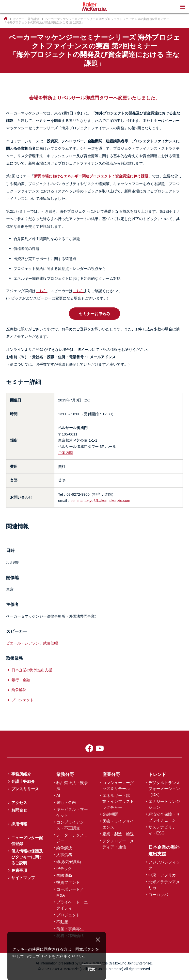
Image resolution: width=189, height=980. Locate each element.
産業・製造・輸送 (118, 834)
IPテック (64, 869)
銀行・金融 (21, 680)
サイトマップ (23, 878)
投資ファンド (68, 882)
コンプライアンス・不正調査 (70, 825)
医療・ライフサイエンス (118, 824)
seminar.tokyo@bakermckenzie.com (100, 500)
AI (58, 796)
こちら (41, 291)
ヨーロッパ (158, 895)
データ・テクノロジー (72, 838)
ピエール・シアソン (23, 643)
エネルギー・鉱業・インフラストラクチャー (118, 801)
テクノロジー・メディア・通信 (118, 844)
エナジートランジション (164, 804)
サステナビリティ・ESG (162, 830)
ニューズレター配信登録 (27, 841)
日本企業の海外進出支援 (32, 670)
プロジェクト (23, 700)
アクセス (19, 803)
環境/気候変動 (69, 862)
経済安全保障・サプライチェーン (164, 817)
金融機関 (110, 814)
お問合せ (19, 810)
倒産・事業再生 (70, 929)
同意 (91, 969)
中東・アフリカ (162, 875)
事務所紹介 (21, 774)
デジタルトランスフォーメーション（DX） (164, 789)
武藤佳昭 (50, 643)
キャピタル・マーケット (72, 812)
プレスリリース (25, 789)
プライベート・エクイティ (72, 905)
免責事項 (19, 870)
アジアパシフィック (164, 865)
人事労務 (64, 855)
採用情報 (19, 824)
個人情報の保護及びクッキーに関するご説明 (27, 857)
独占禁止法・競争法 (72, 786)
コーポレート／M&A (70, 892)
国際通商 (64, 876)
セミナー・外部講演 (26, 19)
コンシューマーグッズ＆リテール (118, 786)
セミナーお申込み (94, 314)
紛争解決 (19, 690)
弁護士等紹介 (23, 782)
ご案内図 (65, 453)
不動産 (62, 922)
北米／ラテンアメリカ (164, 885)
